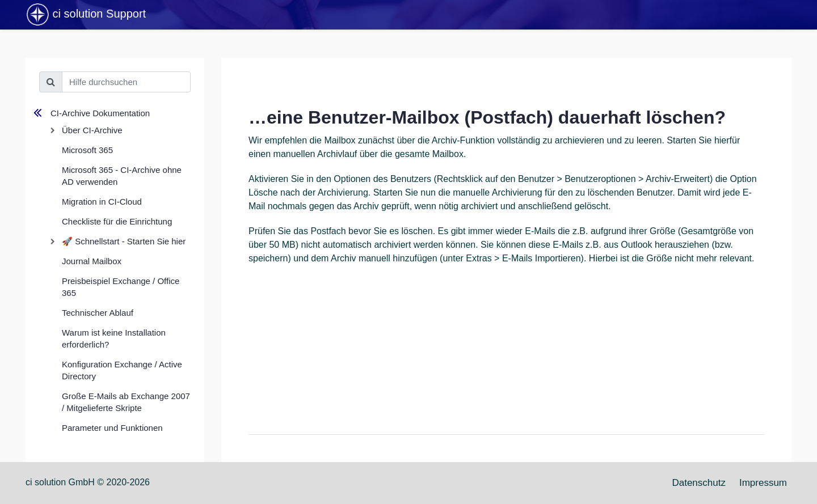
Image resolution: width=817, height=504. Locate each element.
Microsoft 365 (87, 150)
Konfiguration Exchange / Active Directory (122, 370)
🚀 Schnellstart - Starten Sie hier (124, 241)
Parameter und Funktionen (112, 428)
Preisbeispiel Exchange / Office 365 (121, 287)
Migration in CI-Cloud (102, 202)
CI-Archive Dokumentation (100, 113)
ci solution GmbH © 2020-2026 (88, 482)
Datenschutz (699, 483)
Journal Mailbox (92, 261)
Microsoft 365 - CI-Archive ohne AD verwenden (122, 176)
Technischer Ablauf (98, 313)
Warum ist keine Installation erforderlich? (114, 338)
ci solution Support (86, 15)
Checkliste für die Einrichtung (117, 221)
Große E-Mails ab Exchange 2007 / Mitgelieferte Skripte (126, 402)
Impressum (763, 483)
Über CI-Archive (92, 130)
